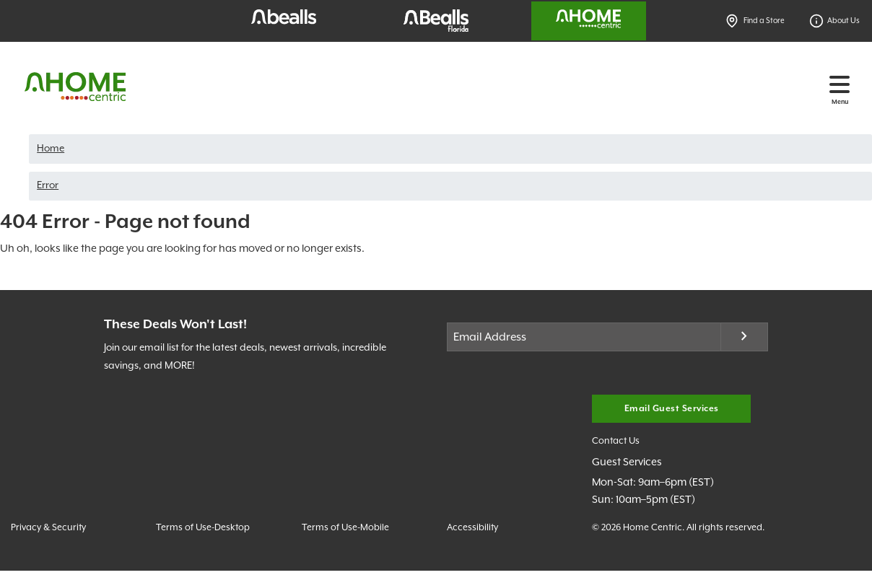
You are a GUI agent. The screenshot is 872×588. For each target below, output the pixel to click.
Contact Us (616, 441)
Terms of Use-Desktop (203, 528)
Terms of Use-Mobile (345, 528)
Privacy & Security (48, 528)
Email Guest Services (672, 409)
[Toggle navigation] (840, 84)
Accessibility (472, 528)
